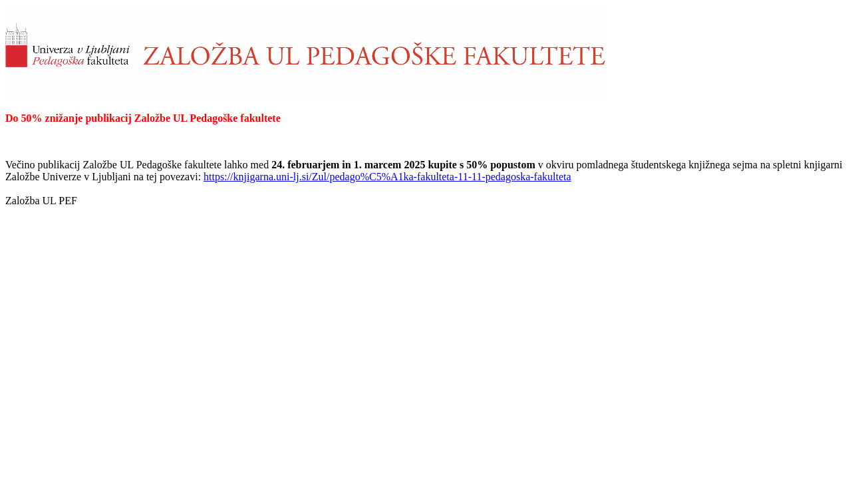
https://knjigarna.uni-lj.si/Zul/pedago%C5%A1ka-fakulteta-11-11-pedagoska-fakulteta (387, 177)
